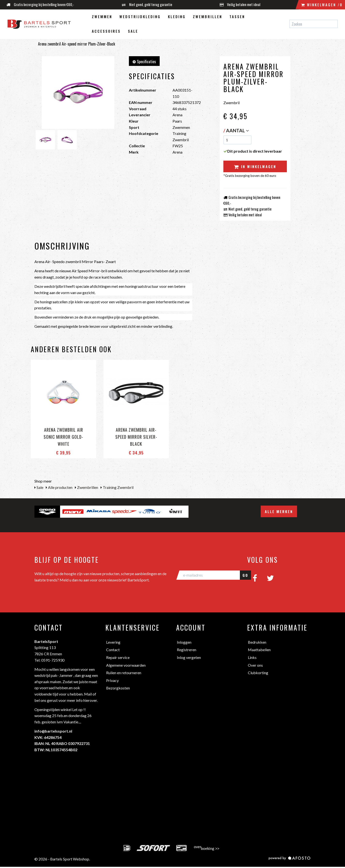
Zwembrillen (208, 16)
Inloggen (184, 642)
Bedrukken (257, 642)
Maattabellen (259, 650)
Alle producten (59, 487)
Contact (113, 650)
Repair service (118, 657)
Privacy (112, 680)
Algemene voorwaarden (126, 665)
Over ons (255, 665)
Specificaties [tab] (144, 62)
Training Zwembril (117, 487)
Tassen (237, 16)
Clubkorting (258, 673)
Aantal (237, 130)
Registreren (187, 650)
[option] (47, 512)
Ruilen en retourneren (124, 673)
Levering (113, 642)
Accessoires (106, 31)
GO (245, 575)
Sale (133, 31)
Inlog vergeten (189, 657)
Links (252, 657)
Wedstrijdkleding (140, 16)
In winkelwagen (255, 166)
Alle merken (279, 511)
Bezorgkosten (118, 688)
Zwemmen (102, 16)
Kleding (177, 16)
